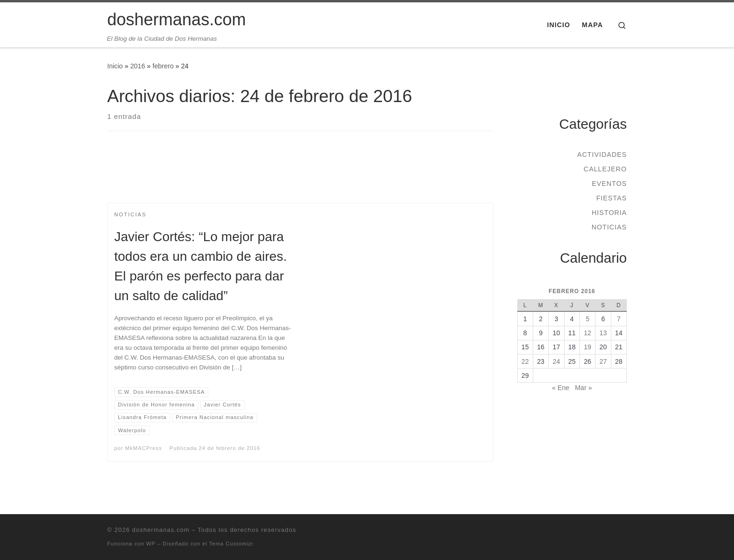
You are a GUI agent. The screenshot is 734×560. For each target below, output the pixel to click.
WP (151, 544)
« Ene (561, 388)
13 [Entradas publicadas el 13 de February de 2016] (603, 333)
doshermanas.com (161, 530)
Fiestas (612, 198)
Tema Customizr (231, 544)
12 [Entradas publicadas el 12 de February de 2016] (587, 333)
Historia (609, 213)
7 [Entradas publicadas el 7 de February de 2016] (619, 319)
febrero (163, 66)
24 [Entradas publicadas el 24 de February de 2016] (557, 361)
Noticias (609, 227)
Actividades (602, 155)
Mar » (583, 388)
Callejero (605, 169)
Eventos (609, 184)
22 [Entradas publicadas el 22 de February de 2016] (525, 361)
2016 (138, 66)
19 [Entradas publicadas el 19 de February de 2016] (587, 347)
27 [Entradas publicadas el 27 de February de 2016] (603, 361)
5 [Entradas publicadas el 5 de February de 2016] (587, 319)
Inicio (115, 66)
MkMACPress (143, 448)
